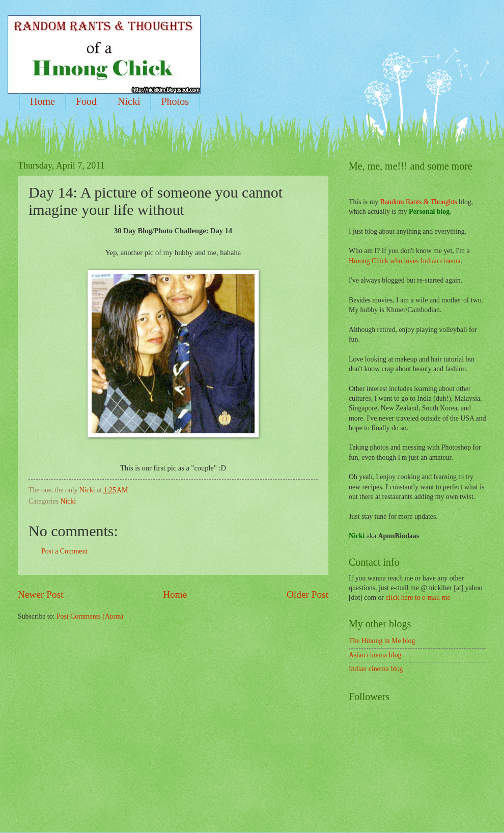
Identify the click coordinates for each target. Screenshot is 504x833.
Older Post (307, 594)
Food (86, 101)
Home (43, 101)
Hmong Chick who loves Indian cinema (405, 261)
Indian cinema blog (376, 669)
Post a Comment (64, 551)
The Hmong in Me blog (382, 641)
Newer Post (41, 594)
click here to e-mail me (418, 598)
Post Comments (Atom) (90, 616)
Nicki (129, 101)
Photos (175, 101)
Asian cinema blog (375, 655)
